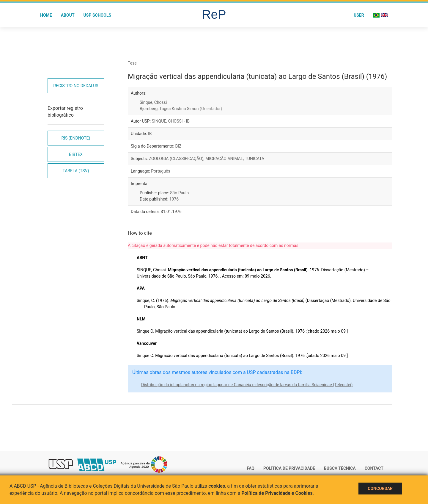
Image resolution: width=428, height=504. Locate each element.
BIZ (178, 146)
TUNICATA (255, 159)
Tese (132, 63)
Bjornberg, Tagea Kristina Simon (181, 109)
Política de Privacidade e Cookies (277, 493)
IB (150, 134)
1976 (174, 199)
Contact (374, 468)
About (68, 15)
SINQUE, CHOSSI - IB (171, 121)
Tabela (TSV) (76, 171)
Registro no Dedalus (76, 86)
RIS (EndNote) (76, 138)
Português (160, 171)
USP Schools (97, 15)
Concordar (380, 489)
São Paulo (179, 193)
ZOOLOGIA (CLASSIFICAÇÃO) (176, 159)
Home (46, 15)
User (359, 15)
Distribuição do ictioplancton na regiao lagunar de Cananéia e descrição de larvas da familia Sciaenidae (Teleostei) (247, 385)
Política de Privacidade (289, 468)
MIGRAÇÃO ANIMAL (224, 159)
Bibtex (76, 154)
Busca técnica (340, 468)
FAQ (251, 468)
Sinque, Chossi (153, 102)
